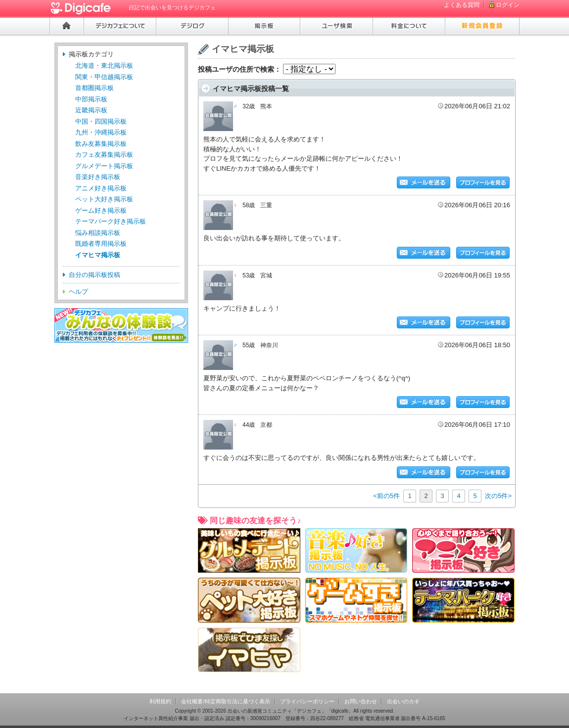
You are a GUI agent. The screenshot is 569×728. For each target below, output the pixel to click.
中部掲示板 (91, 99)
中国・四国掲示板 (101, 121)
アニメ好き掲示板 (101, 188)
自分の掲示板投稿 (95, 275)
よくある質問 (462, 5)
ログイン (508, 5)
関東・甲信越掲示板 (104, 77)
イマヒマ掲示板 (98, 255)
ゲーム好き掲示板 (101, 210)
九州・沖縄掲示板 (101, 132)
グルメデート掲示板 (104, 166)
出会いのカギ (403, 701)
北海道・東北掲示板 (104, 66)
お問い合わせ (361, 701)
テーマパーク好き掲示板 (111, 221)
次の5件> (498, 496)
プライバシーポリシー (307, 701)
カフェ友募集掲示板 (104, 155)
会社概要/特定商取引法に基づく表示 (225, 701)
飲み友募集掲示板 (101, 144)
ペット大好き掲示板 (104, 199)
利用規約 (160, 701)
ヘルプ (78, 292)
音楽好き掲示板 (98, 177)
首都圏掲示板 (95, 88)
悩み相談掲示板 (98, 233)
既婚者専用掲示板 (101, 244)
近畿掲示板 (91, 110)
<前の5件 (386, 496)
